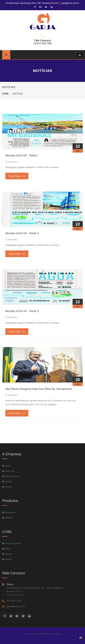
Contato (9, 559)
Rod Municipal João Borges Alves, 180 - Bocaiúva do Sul (32, 3)
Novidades (11, 162)
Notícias (9, 554)
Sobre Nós (10, 471)
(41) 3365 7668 (14, 601)
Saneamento (11, 512)
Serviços (9, 487)
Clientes (8, 482)
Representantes (12, 476)
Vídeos (8, 549)
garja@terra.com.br (68, 3)
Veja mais (17, 176)
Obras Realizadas (13, 543)
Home (5, 94)
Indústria (9, 518)
